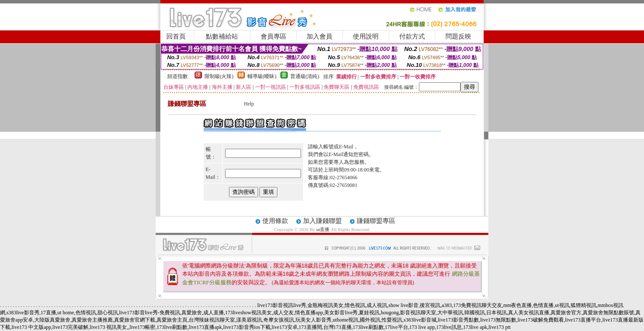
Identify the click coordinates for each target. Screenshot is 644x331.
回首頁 (176, 36)
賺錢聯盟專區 (376, 221)
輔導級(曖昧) (262, 76)
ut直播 (323, 229)
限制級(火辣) (219, 76)
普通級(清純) (305, 76)
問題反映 (458, 36)
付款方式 (412, 36)
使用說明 (366, 36)
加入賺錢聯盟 (322, 221)
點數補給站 (222, 36)
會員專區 (274, 36)
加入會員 (319, 36)
